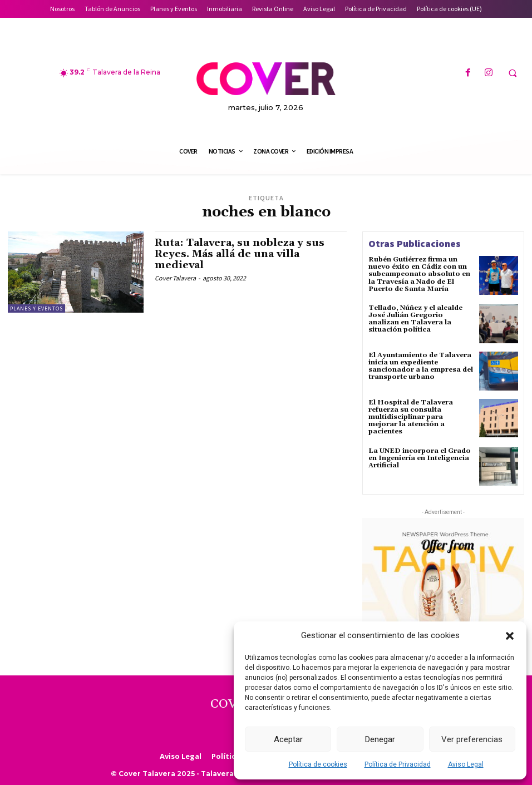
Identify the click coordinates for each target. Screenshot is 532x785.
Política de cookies (318, 764)
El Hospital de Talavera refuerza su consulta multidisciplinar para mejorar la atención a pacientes (411, 417)
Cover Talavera (175, 278)
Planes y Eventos (36, 308)
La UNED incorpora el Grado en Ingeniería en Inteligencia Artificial (420, 458)
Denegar (380, 739)
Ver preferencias (472, 739)
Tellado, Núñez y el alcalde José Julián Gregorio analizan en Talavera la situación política (415, 319)
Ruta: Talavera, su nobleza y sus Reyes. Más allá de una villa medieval (240, 254)
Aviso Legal (466, 764)
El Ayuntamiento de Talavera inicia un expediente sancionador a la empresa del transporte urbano (421, 366)
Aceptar (288, 739)
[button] (510, 636)
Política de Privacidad (398, 764)
